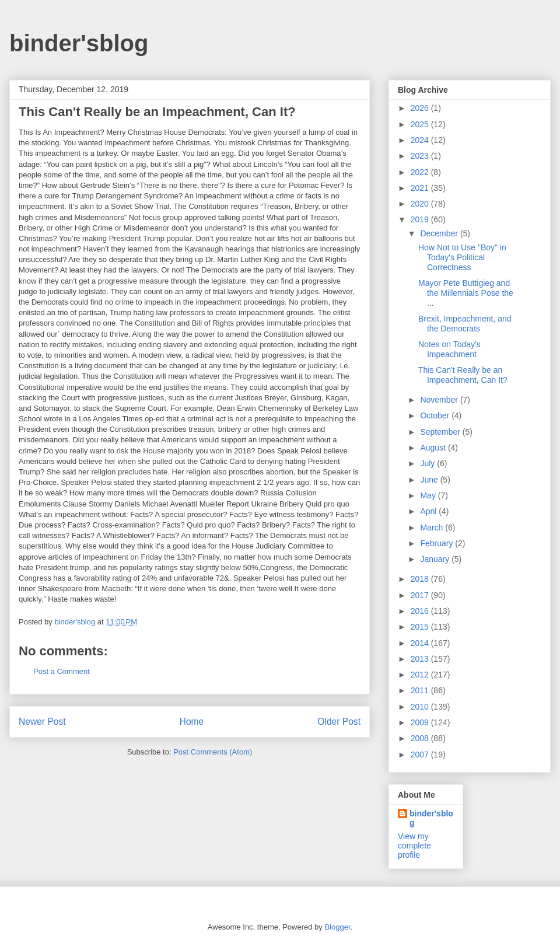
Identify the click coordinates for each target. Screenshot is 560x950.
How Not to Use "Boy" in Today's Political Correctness (462, 257)
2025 (421, 124)
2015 (421, 627)
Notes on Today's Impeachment (449, 349)
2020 (421, 204)
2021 (421, 188)
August (434, 448)
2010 (421, 707)
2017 (421, 595)
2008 (421, 738)
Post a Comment (62, 671)
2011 (421, 690)
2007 (421, 755)
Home (192, 722)
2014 (421, 643)
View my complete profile (414, 846)
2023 (421, 156)
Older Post (339, 722)
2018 (421, 579)
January (436, 559)
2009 (421, 722)
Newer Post (42, 722)
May (429, 495)
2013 (421, 659)
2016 (421, 611)
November (440, 400)
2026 (421, 108)
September (441, 432)
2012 (421, 675)
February (437, 543)
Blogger (337, 927)
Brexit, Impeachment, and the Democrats (465, 324)
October (436, 415)
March (433, 528)
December (440, 233)
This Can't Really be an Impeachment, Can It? (463, 375)
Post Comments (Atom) (213, 752)
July (428, 463)
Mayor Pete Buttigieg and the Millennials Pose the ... (466, 293)
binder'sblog (79, 43)
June (430, 480)
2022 (421, 172)
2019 (421, 219)
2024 (421, 140)
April (429, 511)
